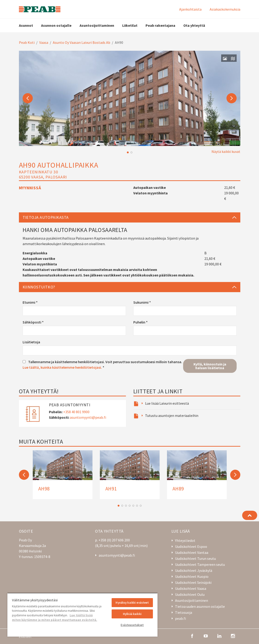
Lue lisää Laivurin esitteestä (167, 403)
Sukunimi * (142, 302)
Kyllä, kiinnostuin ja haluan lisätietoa (210, 366)
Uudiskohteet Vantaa (192, 552)
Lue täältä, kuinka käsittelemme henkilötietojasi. (62, 367)
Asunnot (26, 25)
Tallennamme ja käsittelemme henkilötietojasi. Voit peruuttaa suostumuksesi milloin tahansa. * (102, 365)
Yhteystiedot (185, 540)
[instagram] (233, 635)
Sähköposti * (33, 322)
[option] (130, 98)
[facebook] (192, 635)
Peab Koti (27, 42)
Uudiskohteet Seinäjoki (193, 582)
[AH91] (130, 475)
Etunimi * (30, 302)
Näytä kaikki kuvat (226, 151)
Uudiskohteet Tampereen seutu (200, 564)
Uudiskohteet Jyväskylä (194, 570)
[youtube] (206, 635)
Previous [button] (28, 98)
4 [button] (130, 506)
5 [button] (133, 506)
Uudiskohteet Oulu (190, 594)
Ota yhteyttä (194, 25)
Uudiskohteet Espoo (191, 546)
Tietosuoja (184, 612)
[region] (82, 615)
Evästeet (25, 637)
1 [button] (128, 152)
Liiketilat (130, 25)
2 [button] (131, 152)
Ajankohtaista (190, 9)
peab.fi (180, 618)
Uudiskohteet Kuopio (192, 576)
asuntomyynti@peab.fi (88, 417)
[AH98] (63, 475)
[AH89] (197, 475)
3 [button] (126, 506)
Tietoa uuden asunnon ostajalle (200, 606)
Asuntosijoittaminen (97, 25)
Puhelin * (140, 322)
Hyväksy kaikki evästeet (132, 603)
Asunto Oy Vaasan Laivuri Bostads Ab (82, 42)
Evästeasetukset (132, 625)
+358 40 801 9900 (76, 412)
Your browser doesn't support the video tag (130, 98)
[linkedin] (219, 635)
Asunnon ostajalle (56, 25)
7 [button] (141, 506)
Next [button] (232, 98)
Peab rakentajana (160, 25)
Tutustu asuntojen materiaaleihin (172, 415)
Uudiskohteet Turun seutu (195, 558)
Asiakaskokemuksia (225, 9)
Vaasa (44, 42)
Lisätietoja (31, 342)
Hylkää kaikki (132, 614)
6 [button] (137, 506)
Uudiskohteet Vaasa (191, 588)
